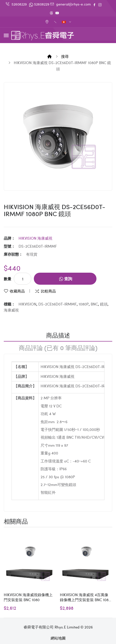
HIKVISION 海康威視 (35, 238)
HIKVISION (27, 304)
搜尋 (65, 56)
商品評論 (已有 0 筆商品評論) (58, 348)
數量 (8, 279)
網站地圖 (58, 638)
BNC (94, 304)
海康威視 (11, 310)
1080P (84, 304)
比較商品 (48, 291)
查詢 (66, 279)
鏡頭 (104, 304)
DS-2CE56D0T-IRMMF (57, 304)
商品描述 (58, 335)
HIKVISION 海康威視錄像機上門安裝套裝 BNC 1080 (28, 597)
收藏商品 (17, 291)
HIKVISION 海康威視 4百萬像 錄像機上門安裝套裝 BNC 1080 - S (85, 597)
